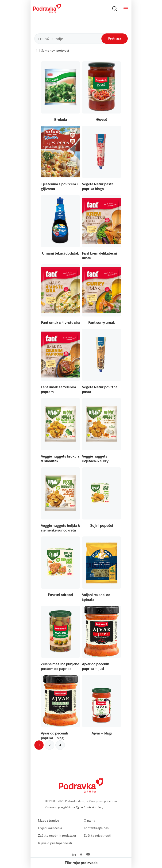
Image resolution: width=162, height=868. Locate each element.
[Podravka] (47, 12)
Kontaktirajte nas (96, 828)
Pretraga (115, 39)
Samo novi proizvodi (55, 51)
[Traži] (115, 8)
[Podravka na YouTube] (88, 855)
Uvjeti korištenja (50, 828)
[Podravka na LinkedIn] (74, 855)
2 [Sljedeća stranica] (50, 745)
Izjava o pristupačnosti (55, 843)
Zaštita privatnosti (97, 836)
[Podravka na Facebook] (81, 855)
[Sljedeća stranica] (60, 745)
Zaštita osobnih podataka (57, 836)
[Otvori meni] (126, 8)
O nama (90, 821)
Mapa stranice (49, 821)
